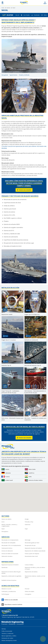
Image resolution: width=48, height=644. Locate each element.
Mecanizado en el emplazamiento (10, 540)
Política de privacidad (7, 631)
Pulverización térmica (7, 548)
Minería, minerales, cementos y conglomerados (9, 525)
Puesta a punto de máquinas (32, 554)
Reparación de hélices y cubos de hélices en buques (35, 568)
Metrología (28, 540)
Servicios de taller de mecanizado (10, 554)
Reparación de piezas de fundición (33, 548)
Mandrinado (5, 567)
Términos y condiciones (7, 633)
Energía (27, 519)
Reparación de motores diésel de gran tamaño (11, 573)
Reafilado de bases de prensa (9, 580)
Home (3, 8)
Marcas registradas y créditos (9, 636)
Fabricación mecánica (7, 556)
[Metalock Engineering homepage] (24, 3)
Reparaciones (8, 562)
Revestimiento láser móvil (31, 556)
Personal (27, 589)
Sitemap (4, 629)
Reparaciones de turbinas (31, 572)
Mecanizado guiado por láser (32, 543)
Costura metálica (29, 565)
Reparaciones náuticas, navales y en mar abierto (35, 577)
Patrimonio (28, 525)
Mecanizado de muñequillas (8, 543)
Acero (3, 522)
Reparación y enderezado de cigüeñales (11, 576)
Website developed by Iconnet (9, 640)
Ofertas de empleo (30, 591)
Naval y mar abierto (6, 519)
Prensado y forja (29, 522)
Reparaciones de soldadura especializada (35, 551)
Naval (14, 8)
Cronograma (28, 594)
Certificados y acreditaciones (9, 591)
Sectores (8, 8)
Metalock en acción (6, 589)
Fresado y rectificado (24, 75)
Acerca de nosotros (10, 586)
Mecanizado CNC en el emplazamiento (11, 545)
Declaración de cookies (7, 638)
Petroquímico (5, 532)
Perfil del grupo (5, 594)
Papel (26, 529)
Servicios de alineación (7, 551)
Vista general (5, 75)
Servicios (6, 537)
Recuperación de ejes (30, 545)
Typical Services (13, 75)
